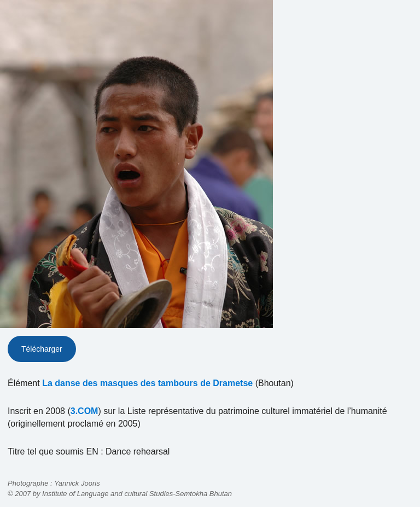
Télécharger (42, 349)
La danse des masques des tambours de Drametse (147, 383)
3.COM (84, 411)
